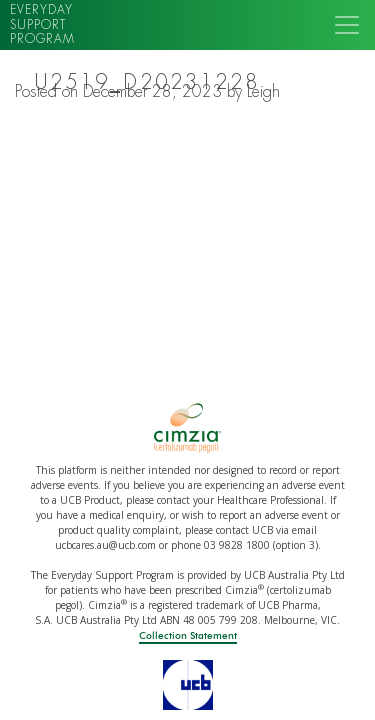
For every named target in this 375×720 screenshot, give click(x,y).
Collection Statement (188, 636)
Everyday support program (42, 24)
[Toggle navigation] (347, 25)
